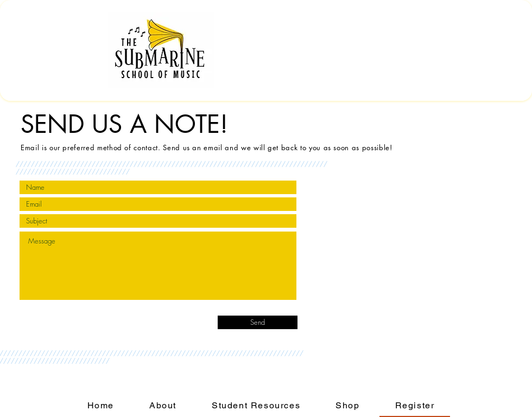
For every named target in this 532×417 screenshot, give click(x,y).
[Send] (258, 322)
